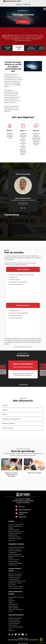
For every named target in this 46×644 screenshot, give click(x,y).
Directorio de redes (23, 638)
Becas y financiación (31, 48)
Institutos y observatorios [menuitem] (15, 526)
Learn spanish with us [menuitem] (14, 622)
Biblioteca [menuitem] (11, 528)
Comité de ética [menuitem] (13, 565)
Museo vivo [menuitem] (12, 540)
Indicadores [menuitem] (12, 601)
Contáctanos (23, 22)
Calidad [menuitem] (11, 602)
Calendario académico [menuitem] (15, 537)
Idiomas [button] (19, 4)
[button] (29, 4)
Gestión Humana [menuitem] (13, 604)
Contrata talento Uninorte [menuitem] (16, 588)
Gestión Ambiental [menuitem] (14, 608)
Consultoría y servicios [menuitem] (15, 577)
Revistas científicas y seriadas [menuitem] (16, 556)
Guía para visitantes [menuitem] (14, 623)
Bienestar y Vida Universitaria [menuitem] (16, 532)
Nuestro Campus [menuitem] (13, 606)
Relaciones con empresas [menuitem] (15, 574)
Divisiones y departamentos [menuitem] (16, 525)
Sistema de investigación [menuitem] (15, 551)
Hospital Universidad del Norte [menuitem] (17, 581)
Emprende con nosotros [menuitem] (15, 583)
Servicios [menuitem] (11, 599)
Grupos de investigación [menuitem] (15, 554)
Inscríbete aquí (19, 48)
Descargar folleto (8, 48)
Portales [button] (25, 4)
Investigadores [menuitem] (12, 553)
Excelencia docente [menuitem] (14, 530)
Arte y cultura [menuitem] (12, 585)
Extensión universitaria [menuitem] (15, 576)
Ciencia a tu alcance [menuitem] (14, 560)
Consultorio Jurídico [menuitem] (14, 579)
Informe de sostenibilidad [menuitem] (15, 610)
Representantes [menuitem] (13, 535)
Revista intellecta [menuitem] (13, 561)
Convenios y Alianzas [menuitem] (14, 620)
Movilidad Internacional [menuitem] (15, 618)
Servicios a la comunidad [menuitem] (15, 586)
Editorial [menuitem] (11, 558)
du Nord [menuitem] (11, 611)
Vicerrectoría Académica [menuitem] (15, 533)
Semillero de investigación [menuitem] (16, 563)
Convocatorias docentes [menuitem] (15, 539)
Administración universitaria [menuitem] (16, 597)
